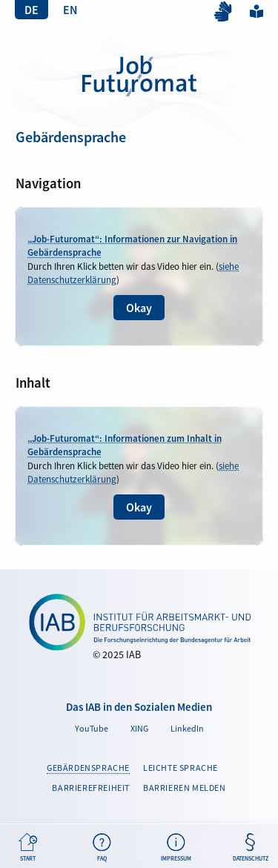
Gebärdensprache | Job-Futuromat (139, 76)
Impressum (176, 848)
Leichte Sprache (257, 11)
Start (28, 848)
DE (32, 10)
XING (139, 728)
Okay (139, 308)
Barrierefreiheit (91, 788)
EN (70, 10)
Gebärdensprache (88, 768)
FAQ (102, 848)
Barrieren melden (185, 788)
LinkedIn (187, 728)
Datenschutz (250, 848)
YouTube (92, 728)
